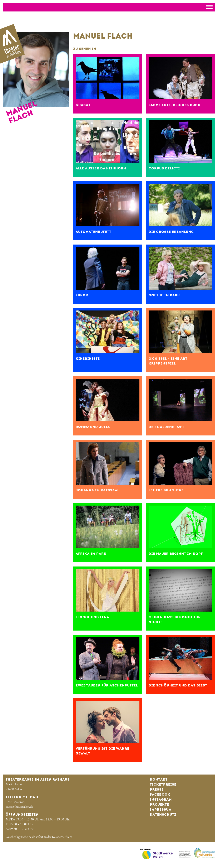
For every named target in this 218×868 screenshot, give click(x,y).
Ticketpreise (163, 784)
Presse (157, 789)
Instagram (161, 799)
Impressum (161, 809)
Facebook (160, 794)
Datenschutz (163, 814)
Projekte (159, 804)
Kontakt (159, 779)
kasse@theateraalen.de (19, 807)
